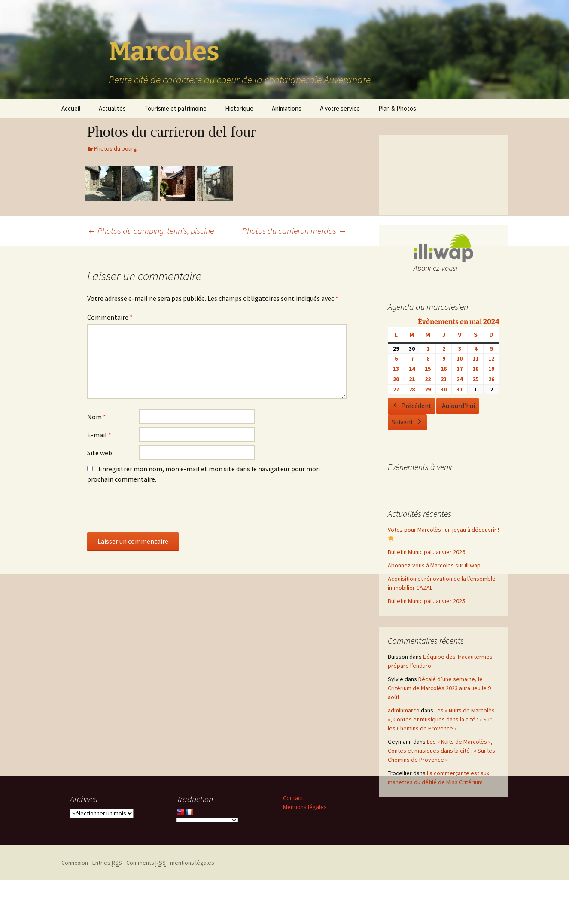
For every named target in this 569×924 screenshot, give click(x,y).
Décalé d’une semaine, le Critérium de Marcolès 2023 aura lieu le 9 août (439, 688)
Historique (239, 108)
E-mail (99, 435)
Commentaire (110, 317)
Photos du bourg (116, 148)
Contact (293, 798)
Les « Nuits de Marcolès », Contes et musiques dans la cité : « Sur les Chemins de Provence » (441, 719)
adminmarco (404, 710)
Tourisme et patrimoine (175, 108)
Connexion (75, 863)
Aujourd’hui (458, 406)
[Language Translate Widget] (207, 820)
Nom (97, 417)
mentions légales (192, 863)
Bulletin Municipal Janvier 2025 (426, 601)
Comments (146, 863)
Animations (287, 108)
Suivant (407, 422)
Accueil (71, 108)
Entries (107, 863)
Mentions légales (305, 807)
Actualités (112, 108)
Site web (100, 453)
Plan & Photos (397, 108)
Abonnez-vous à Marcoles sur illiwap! (435, 565)
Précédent (412, 406)
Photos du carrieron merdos (294, 231)
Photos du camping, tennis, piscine (151, 231)
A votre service (340, 108)
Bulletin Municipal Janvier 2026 (426, 552)
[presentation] (152, 511)
